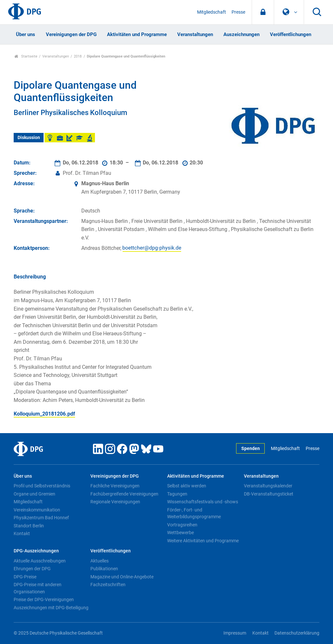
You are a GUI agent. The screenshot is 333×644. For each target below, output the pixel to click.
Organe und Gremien (34, 494)
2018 (78, 56)
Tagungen (177, 494)
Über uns (26, 34)
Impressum (235, 633)
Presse (238, 12)
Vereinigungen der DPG (71, 34)
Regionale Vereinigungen (115, 502)
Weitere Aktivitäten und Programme (203, 541)
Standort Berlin (29, 526)
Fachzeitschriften (108, 585)
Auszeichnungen (241, 34)
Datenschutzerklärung (297, 633)
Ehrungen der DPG (32, 569)
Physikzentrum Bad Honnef (41, 518)
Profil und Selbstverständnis (42, 486)
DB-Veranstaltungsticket (269, 494)
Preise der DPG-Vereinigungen (44, 599)
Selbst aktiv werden (187, 486)
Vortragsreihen (182, 525)
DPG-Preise (25, 577)
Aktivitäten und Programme (137, 34)
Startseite (26, 56)
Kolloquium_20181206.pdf (44, 414)
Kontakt (22, 534)
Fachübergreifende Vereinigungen (124, 494)
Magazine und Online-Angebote (122, 577)
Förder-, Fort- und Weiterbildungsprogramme (194, 513)
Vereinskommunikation (37, 510)
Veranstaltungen (195, 34)
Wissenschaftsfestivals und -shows (203, 502)
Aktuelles (100, 561)
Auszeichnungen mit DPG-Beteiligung (51, 608)
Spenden (251, 449)
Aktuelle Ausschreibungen (40, 561)
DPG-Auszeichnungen (36, 551)
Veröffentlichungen (291, 34)
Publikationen (104, 569)
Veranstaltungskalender (268, 486)
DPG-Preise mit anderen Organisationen (38, 588)
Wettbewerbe (180, 533)
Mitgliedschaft (212, 12)
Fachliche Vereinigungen (115, 486)
